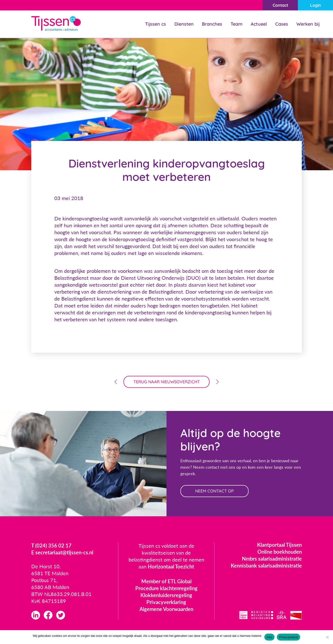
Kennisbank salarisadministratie (266, 566)
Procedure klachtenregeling (166, 588)
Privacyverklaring (166, 602)
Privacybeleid (288, 637)
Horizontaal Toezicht (171, 567)
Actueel (259, 24)
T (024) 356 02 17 (51, 545)
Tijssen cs (156, 24)
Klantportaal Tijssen (279, 545)
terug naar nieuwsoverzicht (167, 382)
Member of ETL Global (166, 581)
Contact (280, 5)
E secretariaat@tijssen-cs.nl (62, 552)
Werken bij (308, 24)
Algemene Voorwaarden (166, 609)
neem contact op (214, 491)
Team (236, 24)
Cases (282, 24)
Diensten (184, 24)
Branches (212, 24)
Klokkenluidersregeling (166, 595)
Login (316, 5)
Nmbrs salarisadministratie (272, 559)
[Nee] (327, 637)
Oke (270, 637)
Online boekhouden (280, 552)
